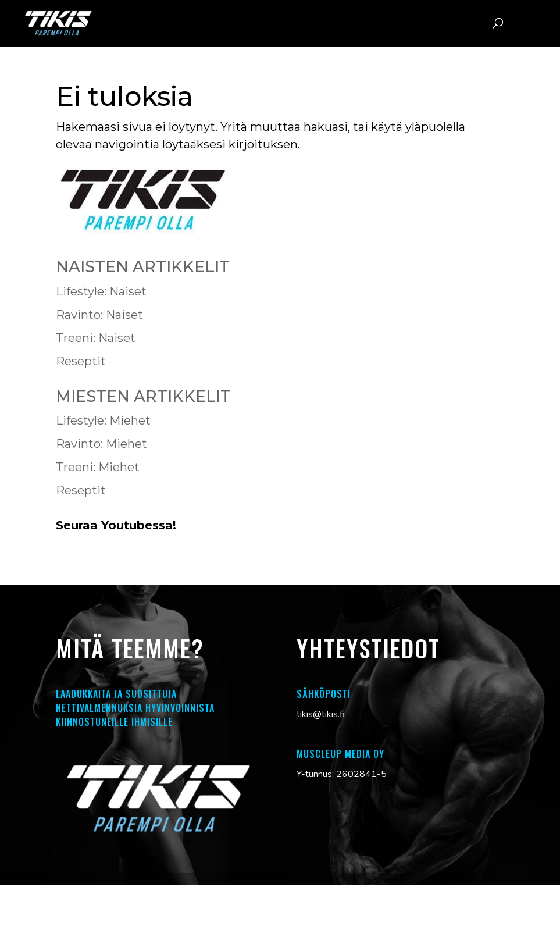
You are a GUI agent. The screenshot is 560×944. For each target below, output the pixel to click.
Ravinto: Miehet (101, 444)
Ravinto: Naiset (99, 315)
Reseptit (81, 361)
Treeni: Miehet (98, 467)
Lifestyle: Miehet (103, 421)
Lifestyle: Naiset (101, 291)
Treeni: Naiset (96, 338)
